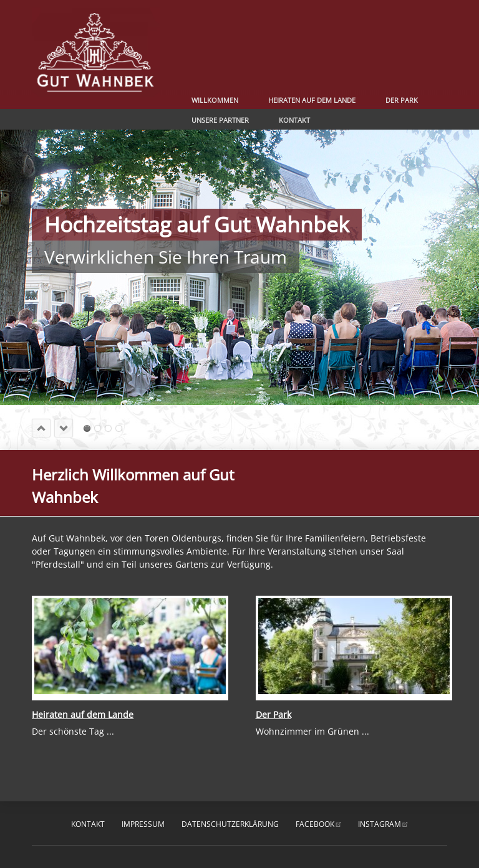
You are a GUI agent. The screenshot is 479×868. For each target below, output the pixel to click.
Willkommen (215, 100)
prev (41, 428)
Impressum (143, 824)
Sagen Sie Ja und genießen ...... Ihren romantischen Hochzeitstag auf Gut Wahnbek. (98, 428)
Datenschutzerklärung (230, 824)
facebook (315, 824)
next (64, 428)
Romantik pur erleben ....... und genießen (108, 428)
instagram (380, 824)
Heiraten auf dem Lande (312, 100)
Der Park (402, 100)
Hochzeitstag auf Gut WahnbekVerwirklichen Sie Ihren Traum (87, 428)
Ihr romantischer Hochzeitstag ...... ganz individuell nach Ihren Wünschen (119, 428)
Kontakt (294, 120)
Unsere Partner (220, 120)
